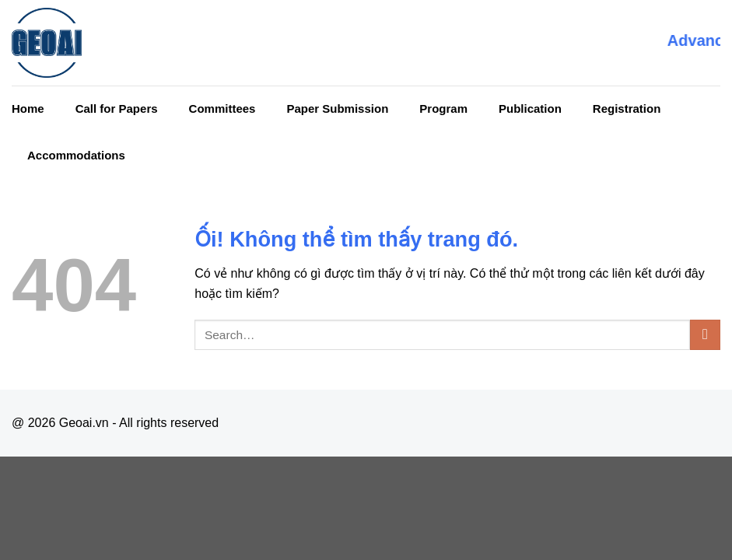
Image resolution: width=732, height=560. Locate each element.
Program (443, 108)
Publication (530, 108)
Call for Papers (117, 108)
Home (28, 108)
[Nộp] (705, 335)
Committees (222, 108)
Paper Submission (337, 108)
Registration (627, 108)
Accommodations (76, 155)
